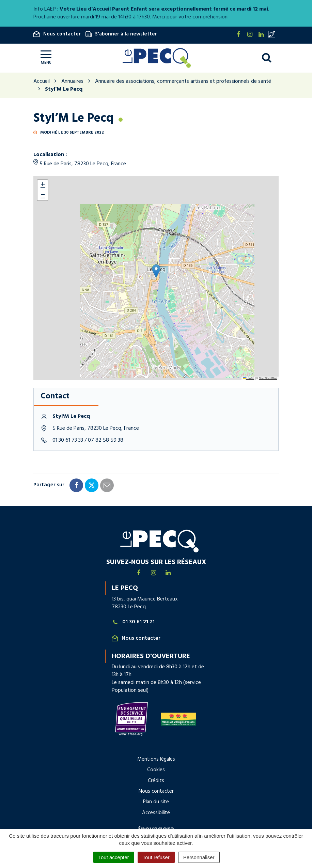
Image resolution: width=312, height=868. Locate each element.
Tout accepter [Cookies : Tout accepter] (114, 857)
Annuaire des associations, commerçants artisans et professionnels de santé (183, 81)
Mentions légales (156, 759)
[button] (156, 271)
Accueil (42, 81)
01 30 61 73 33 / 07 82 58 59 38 (88, 440)
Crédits (156, 781)
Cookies (156, 770)
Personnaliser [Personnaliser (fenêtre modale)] (199, 857)
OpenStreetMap (268, 378)
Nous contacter (57, 34)
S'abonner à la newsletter (121, 34)
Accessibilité (156, 813)
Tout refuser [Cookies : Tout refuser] (156, 857)
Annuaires (72, 81)
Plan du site (156, 802)
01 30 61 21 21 (133, 622)
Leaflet (249, 378)
